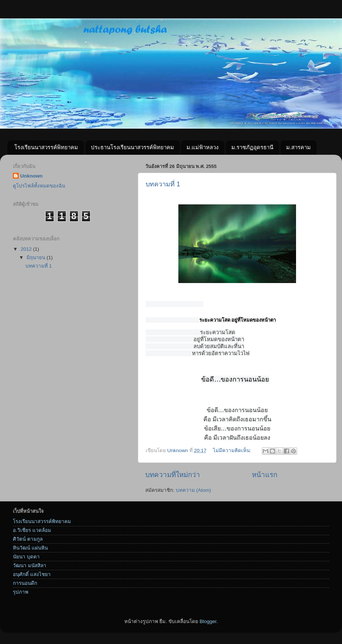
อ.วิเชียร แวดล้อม (32, 534)
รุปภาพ (21, 596)
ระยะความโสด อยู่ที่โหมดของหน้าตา (238, 320)
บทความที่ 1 (163, 184)
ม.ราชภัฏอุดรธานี (252, 147)
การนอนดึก (25, 587)
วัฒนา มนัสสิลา (30, 570)
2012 (27, 249)
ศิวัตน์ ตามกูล (28, 543)
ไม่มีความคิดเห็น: (233, 455)
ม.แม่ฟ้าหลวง (202, 147)
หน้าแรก (265, 479)
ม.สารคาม (298, 147)
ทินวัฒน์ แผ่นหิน (30, 552)
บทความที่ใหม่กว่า (173, 479)
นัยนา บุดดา (26, 561)
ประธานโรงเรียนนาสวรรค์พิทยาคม (132, 147)
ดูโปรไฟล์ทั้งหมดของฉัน (39, 186)
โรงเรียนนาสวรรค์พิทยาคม (46, 147)
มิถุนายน (37, 257)
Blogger (208, 625)
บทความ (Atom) (193, 494)
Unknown (31, 176)
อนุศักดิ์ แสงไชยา (32, 578)
